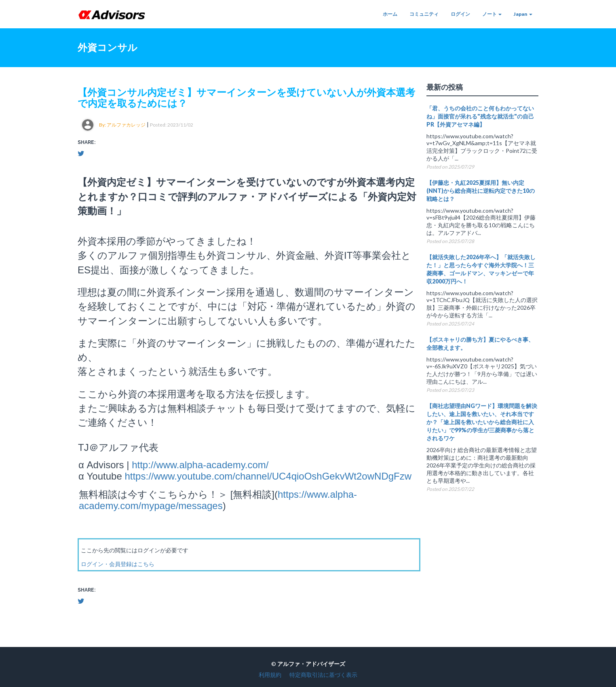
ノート (492, 14)
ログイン (460, 14)
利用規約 (270, 675)
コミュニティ (424, 14)
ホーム (390, 14)
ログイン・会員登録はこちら (118, 564)
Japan (523, 14)
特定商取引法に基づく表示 (323, 675)
